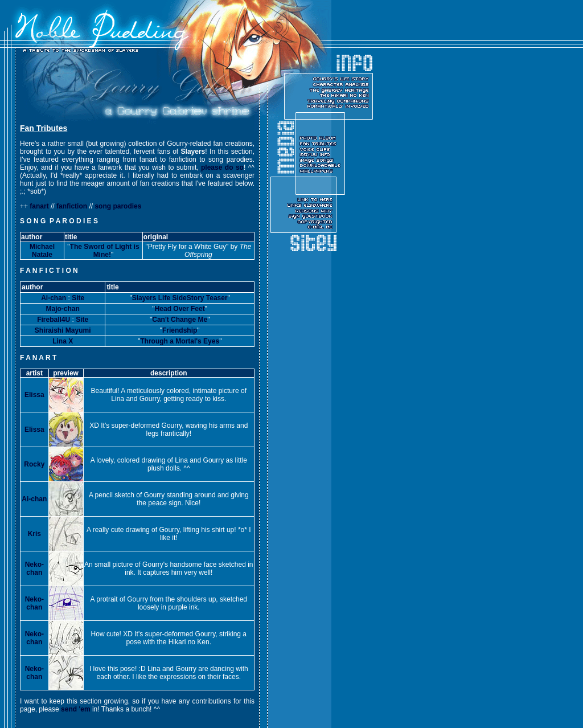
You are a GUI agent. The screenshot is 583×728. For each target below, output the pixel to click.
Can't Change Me (180, 320)
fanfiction (72, 206)
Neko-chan (34, 569)
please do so (222, 167)
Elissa (34, 395)
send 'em (76, 709)
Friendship (180, 330)
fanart (39, 206)
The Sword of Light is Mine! (105, 251)
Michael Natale (42, 251)
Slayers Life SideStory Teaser (180, 298)
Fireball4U (54, 320)
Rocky (34, 464)
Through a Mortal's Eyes (180, 341)
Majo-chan (63, 309)
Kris (34, 534)
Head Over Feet (180, 309)
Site (78, 298)
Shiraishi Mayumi (63, 330)
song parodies (118, 206)
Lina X (63, 341)
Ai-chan (54, 298)
